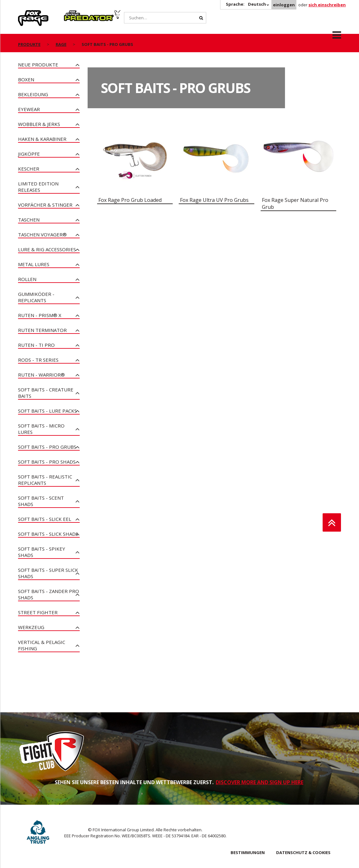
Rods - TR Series (38, 360)
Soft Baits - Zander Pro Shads (49, 594)
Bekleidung (33, 94)
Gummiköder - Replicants (36, 297)
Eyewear (29, 109)
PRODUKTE (29, 44)
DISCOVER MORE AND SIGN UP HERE (260, 782)
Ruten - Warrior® (41, 375)
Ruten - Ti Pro (36, 345)
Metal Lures (34, 264)
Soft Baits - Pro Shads (47, 462)
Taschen (29, 220)
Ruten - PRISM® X (40, 315)
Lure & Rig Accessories (47, 249)
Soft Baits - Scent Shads (41, 501)
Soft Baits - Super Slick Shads (48, 573)
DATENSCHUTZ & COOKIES (303, 852)
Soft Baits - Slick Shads (48, 534)
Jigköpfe (29, 154)
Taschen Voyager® (42, 234)
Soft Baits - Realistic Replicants (45, 480)
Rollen (27, 279)
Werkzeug (31, 627)
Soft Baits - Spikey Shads (42, 552)
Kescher (29, 169)
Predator (74, 14)
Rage (24, 14)
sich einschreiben (327, 5)
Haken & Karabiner (42, 139)
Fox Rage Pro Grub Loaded (130, 200)
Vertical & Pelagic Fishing (42, 645)
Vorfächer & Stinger (45, 205)
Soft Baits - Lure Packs (47, 411)
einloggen (284, 5)
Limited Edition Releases (38, 187)
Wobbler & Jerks (39, 124)
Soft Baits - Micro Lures (41, 429)
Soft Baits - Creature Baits (46, 393)
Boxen (26, 79)
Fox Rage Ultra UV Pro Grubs (214, 200)
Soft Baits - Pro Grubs (47, 447)
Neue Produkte (38, 65)
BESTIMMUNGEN (248, 852)
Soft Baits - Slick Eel (45, 519)
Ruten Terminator (42, 330)
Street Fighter (38, 612)
